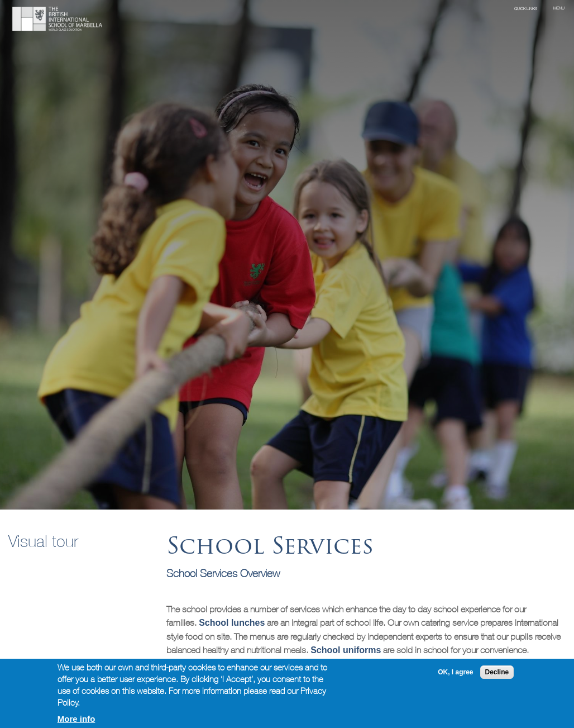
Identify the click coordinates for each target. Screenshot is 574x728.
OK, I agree (455, 672)
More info (76, 719)
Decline (497, 672)
